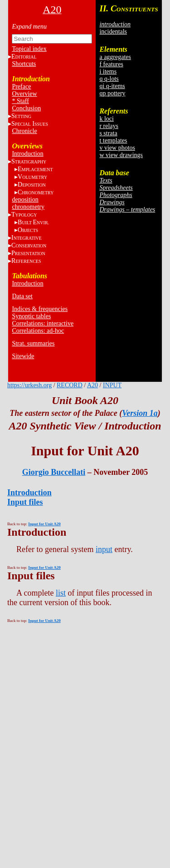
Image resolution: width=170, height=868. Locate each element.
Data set (22, 296)
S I (30, 124)
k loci (107, 119)
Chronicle (24, 131)
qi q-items (112, 86)
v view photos (117, 148)
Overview (24, 94)
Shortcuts (24, 64)
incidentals (113, 32)
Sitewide (23, 356)
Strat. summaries (33, 343)
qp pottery (112, 93)
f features (111, 64)
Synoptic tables (31, 316)
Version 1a (140, 413)
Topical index (29, 49)
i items (108, 72)
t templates (113, 141)
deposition (25, 200)
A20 (92, 385)
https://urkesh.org (29, 385)
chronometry (28, 207)
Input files (25, 502)
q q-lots (109, 79)
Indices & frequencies (40, 309)
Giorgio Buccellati (54, 472)
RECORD (70, 385)
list (61, 593)
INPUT (112, 385)
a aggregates (115, 57)
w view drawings (121, 155)
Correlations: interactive (43, 323)
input (104, 549)
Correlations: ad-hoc (38, 331)
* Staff (20, 101)
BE (33, 222)
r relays (109, 126)
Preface (21, 86)
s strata (108, 133)
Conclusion (26, 108)
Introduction (27, 154)
